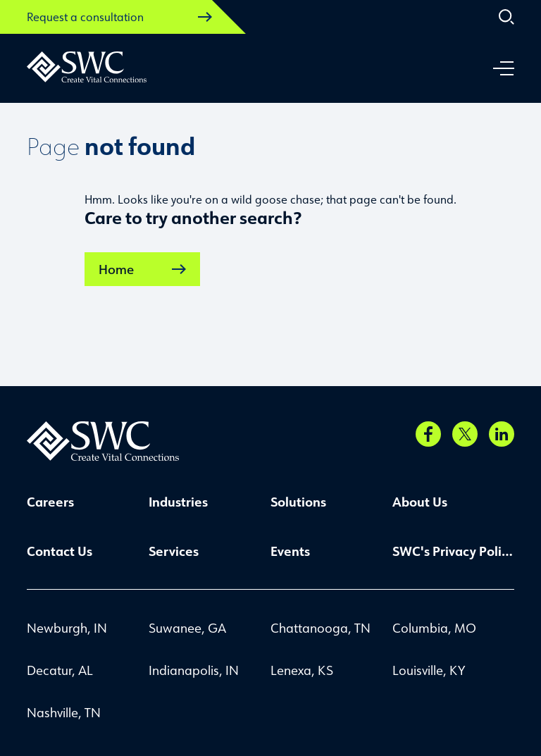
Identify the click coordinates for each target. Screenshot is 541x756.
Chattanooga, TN (321, 628)
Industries (178, 502)
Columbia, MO (434, 628)
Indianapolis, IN (194, 670)
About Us (420, 502)
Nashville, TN (64, 712)
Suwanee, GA (187, 628)
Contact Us (60, 551)
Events (290, 551)
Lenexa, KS (302, 670)
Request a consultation (119, 17)
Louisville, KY (429, 670)
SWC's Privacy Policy (453, 551)
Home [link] (142, 269)
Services (174, 551)
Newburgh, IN (67, 628)
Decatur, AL (60, 670)
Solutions (298, 502)
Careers (50, 502)
